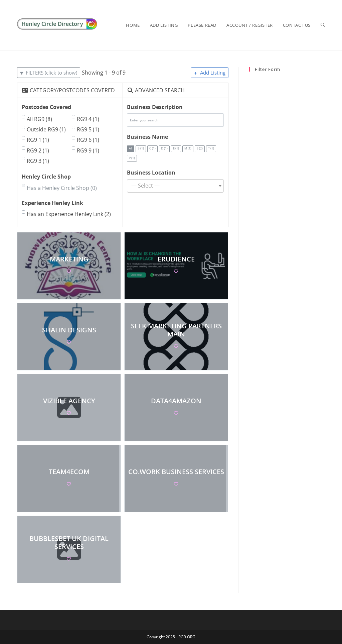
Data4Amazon (177, 400)
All (131, 149)
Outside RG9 (46, 129)
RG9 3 (38, 161)
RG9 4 (88, 119)
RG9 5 (88, 129)
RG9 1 (38, 140)
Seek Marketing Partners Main (176, 330)
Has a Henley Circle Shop (62, 188)
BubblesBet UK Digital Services (69, 542)
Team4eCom (69, 471)
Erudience (177, 259)
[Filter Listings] (49, 73)
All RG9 (39, 119)
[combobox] (175, 186)
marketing (69, 259)
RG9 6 (88, 140)
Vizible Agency (69, 400)
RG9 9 (88, 150)
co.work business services (177, 471)
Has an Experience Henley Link (69, 214)
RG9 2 (38, 150)
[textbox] (175, 186)
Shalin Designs (69, 330)
